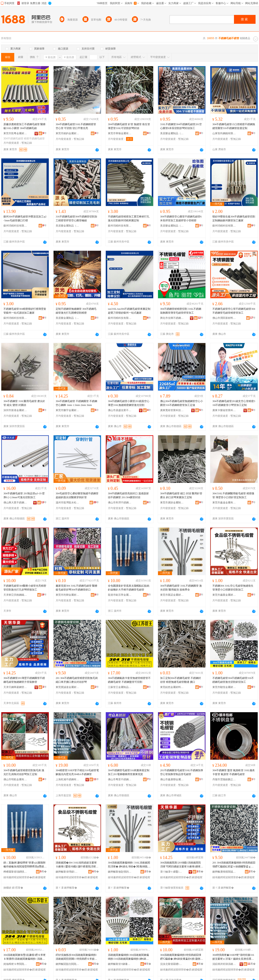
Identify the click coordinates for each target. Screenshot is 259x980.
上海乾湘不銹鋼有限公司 (68, 779)
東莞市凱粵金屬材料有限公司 (15, 133)
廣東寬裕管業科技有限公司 (172, 410)
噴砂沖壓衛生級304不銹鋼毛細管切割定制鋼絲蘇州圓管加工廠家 (234, 219)
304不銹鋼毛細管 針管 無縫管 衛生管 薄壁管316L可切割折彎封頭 (129, 126)
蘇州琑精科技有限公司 (15, 226)
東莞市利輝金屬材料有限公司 (68, 595)
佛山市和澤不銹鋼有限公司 (120, 503)
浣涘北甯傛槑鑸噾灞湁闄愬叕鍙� (172, 964)
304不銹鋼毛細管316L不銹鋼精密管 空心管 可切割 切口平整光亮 (76, 126)
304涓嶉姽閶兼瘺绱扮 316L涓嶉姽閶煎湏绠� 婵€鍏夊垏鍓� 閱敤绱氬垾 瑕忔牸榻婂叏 (129, 865)
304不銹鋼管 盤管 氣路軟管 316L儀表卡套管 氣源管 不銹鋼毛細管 (234, 772)
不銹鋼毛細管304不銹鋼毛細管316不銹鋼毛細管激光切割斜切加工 (233, 680)
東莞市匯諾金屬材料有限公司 (172, 595)
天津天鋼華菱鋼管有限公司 (15, 687)
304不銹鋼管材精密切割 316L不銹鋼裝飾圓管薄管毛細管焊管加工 (181, 311)
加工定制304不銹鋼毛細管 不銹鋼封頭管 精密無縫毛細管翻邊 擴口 (181, 680)
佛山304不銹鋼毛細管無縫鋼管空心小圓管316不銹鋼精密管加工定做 (182, 403)
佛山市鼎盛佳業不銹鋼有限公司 (120, 410)
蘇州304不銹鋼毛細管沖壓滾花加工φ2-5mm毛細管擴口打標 (25, 219)
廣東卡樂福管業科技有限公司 (224, 410)
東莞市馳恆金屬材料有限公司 (224, 687)
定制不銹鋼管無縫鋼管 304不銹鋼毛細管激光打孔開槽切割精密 (76, 311)
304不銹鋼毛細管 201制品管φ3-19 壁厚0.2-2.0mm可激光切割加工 (24, 495)
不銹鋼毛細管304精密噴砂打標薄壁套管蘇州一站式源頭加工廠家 (25, 311)
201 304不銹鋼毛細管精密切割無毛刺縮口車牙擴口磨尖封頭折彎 (77, 680)
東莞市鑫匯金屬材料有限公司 (224, 595)
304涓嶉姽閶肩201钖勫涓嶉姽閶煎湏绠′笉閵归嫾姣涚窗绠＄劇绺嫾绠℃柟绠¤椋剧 (182, 865)
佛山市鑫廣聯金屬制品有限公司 (172, 779)
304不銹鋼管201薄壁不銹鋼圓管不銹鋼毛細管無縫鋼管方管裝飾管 (24, 680)
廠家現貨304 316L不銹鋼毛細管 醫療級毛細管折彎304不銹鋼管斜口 (77, 588)
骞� (43, 871)
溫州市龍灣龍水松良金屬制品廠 (68, 503)
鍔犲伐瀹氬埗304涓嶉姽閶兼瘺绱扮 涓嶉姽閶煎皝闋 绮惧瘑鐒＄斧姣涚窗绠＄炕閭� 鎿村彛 (76, 957)
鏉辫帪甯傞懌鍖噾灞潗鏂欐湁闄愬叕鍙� (68, 872)
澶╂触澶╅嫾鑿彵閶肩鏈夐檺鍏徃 (172, 872)
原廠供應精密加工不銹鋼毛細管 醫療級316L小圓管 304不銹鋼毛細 (24, 126)
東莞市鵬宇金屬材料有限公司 (68, 410)
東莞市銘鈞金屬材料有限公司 (68, 133)
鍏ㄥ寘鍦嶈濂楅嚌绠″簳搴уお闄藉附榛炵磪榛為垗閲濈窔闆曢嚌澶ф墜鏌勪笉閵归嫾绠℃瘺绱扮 (25, 865)
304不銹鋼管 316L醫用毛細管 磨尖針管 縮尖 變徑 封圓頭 (24, 403)
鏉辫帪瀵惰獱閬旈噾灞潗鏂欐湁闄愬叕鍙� (224, 872)
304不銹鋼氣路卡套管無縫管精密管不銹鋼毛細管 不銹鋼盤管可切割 (129, 680)
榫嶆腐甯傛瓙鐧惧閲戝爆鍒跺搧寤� (15, 872)
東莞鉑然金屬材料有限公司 (172, 687)
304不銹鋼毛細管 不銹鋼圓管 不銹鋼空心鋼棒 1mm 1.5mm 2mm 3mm (76, 403)
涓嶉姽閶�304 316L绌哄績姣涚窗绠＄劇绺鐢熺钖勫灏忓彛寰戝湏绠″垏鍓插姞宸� (76, 865)
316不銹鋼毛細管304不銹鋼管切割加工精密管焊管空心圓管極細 (76, 219)
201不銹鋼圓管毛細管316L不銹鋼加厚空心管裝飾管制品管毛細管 (182, 772)
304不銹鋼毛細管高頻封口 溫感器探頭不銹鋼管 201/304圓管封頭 (128, 495)
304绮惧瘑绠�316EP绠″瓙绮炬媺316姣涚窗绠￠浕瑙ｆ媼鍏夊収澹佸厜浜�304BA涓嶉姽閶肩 (233, 957)
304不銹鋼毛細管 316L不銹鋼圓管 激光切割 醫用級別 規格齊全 (181, 588)
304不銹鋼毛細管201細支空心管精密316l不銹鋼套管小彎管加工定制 (234, 403)
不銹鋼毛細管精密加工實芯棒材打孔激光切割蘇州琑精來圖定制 (129, 219)
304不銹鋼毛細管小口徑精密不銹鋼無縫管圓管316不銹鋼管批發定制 (234, 126)
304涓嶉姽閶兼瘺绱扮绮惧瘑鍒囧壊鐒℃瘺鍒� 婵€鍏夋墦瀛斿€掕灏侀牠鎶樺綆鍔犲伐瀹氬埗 (182, 957)
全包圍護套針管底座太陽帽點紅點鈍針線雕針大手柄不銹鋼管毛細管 (129, 588)
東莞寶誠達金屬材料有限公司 (68, 687)
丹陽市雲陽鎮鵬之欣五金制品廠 (224, 779)
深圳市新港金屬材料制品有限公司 (15, 410)
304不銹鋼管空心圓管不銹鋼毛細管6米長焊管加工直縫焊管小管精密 (181, 219)
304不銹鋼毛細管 (13, 139)
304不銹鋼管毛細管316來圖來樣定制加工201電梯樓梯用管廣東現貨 (129, 772)
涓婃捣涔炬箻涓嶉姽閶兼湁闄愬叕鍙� (224, 964)
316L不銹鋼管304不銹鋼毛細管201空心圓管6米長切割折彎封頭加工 (181, 126)
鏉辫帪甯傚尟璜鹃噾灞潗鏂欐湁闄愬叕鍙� (120, 872)
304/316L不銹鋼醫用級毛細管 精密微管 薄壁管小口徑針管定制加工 (233, 495)
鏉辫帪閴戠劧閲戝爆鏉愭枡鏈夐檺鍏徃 (68, 964)
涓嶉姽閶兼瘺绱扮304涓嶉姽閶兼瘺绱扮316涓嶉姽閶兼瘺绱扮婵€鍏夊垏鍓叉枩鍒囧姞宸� (128, 957)
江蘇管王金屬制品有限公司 (120, 687)
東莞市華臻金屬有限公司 (120, 133)
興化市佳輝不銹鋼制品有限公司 (172, 318)
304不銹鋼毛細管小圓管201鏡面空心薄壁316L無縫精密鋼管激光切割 (129, 403)
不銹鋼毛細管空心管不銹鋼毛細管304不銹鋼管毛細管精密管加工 (234, 311)
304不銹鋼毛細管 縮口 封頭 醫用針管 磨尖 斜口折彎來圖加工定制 (181, 495)
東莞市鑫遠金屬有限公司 (224, 503)
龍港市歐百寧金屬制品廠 (120, 595)
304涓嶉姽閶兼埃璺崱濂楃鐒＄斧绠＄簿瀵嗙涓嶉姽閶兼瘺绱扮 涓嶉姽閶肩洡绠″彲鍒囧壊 (24, 957)
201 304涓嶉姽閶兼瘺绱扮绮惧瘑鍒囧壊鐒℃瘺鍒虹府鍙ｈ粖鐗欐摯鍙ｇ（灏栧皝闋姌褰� (234, 865)
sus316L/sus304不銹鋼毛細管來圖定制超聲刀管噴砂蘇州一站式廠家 (129, 311)
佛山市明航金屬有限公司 (15, 779)
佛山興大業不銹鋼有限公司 (15, 503)
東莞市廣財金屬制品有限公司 (172, 503)
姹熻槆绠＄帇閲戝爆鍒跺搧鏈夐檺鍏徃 (15, 964)
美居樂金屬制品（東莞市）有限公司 (172, 133)
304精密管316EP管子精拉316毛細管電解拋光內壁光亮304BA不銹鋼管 (77, 772)
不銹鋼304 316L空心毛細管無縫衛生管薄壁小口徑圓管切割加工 (233, 588)
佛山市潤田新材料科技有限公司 (224, 318)
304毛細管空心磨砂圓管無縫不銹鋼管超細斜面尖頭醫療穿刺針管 (77, 495)
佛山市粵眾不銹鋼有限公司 (120, 779)
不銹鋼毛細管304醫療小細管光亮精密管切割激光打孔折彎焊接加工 (25, 588)
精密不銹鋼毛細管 (34, 139)
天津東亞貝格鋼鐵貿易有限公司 (15, 595)
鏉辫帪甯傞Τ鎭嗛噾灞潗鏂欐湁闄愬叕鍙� (120, 964)
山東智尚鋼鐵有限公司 (224, 133)
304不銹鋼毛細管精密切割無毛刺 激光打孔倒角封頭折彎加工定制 (24, 772)
